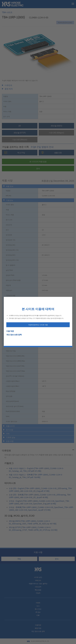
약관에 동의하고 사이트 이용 (38, 325)
